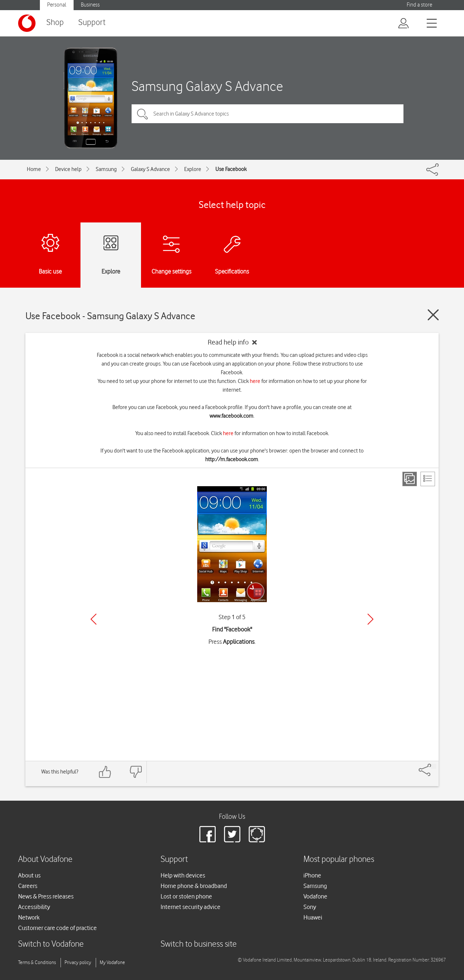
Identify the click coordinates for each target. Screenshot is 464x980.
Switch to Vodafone (51, 944)
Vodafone (315, 896)
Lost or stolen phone (186, 896)
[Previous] (94, 619)
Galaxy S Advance (150, 169)
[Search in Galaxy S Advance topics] (268, 114)
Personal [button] (57, 5)
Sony (310, 907)
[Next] (370, 619)
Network (29, 917)
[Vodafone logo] (27, 23)
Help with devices (183, 875)
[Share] (434, 766)
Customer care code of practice (57, 928)
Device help (68, 169)
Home (34, 169)
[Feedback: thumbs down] (136, 772)
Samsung (106, 169)
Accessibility (34, 907)
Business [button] (90, 5)
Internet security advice (190, 907)
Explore (193, 169)
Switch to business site (199, 944)
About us (29, 875)
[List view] (428, 479)
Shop (55, 23)
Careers (28, 886)
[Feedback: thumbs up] (105, 772)
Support (92, 23)
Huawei (313, 917)
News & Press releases (46, 896)
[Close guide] (433, 315)
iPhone (312, 875)
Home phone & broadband (194, 886)
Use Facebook (231, 169)
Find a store (419, 5)
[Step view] (410, 479)
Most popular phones (339, 860)
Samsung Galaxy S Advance (207, 86)
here (255, 381)
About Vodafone (45, 860)
